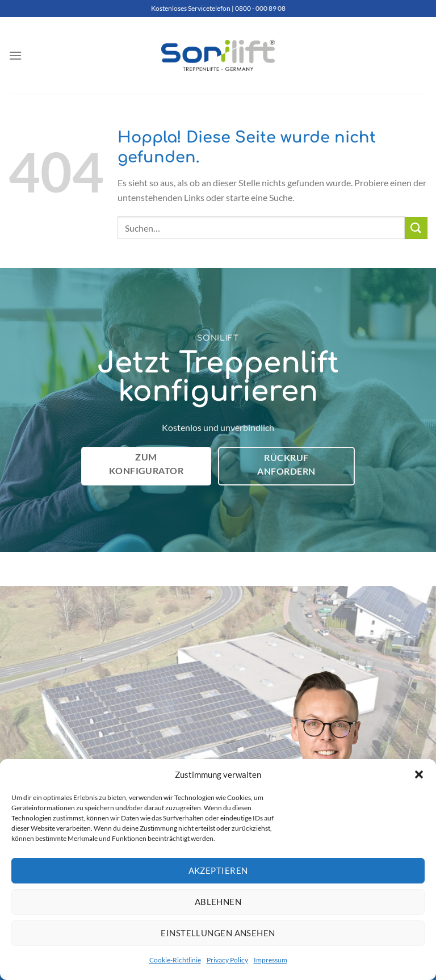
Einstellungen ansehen (218, 933)
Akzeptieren (218, 870)
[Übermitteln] (416, 228)
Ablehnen (218, 902)
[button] (419, 774)
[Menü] (15, 55)
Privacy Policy (227, 960)
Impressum (271, 960)
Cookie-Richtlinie (175, 960)
